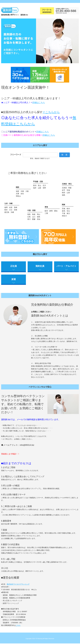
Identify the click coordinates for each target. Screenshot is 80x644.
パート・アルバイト (66, 266)
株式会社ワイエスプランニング (18, 585)
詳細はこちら (39, 103)
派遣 (14, 279)
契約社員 (40, 266)
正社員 (14, 266)
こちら (18, 626)
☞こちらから (51, 112)
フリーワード (16, 155)
